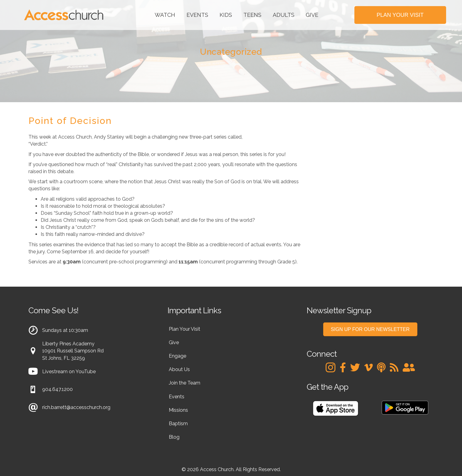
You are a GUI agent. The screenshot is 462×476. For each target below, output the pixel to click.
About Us (179, 369)
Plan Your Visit (185, 329)
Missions (178, 410)
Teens (252, 15)
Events (197, 15)
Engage (177, 356)
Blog (174, 437)
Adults (284, 15)
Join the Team (185, 383)
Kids (226, 15)
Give (312, 15)
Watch (165, 15)
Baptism (178, 424)
